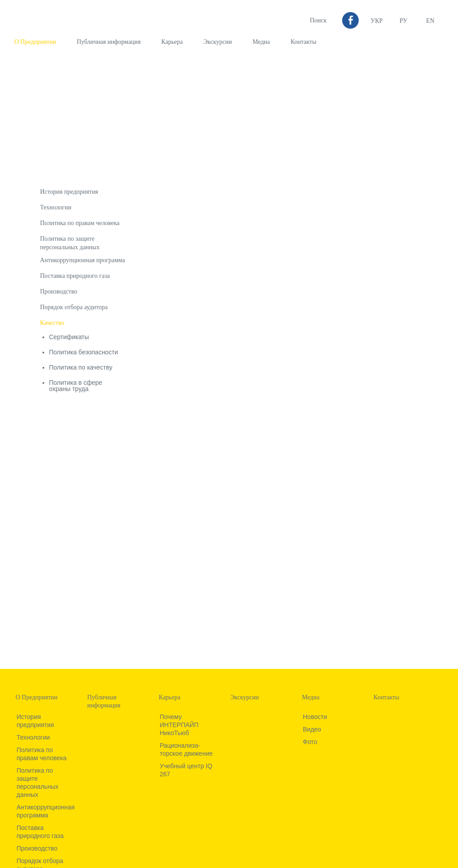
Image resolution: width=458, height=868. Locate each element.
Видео (312, 729)
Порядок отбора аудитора (74, 307)
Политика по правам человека (80, 223)
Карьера (172, 42)
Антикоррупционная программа (83, 260)
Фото (310, 742)
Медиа (261, 42)
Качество (52, 323)
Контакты (304, 42)
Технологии (56, 207)
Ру (403, 21)
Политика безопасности (84, 352)
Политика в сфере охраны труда (76, 386)
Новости (315, 717)
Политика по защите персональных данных (38, 783)
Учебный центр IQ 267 (186, 770)
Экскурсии (218, 42)
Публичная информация (108, 42)
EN (430, 21)
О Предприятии (35, 42)
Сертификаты (69, 337)
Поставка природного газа (75, 276)
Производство (59, 291)
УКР (376, 21)
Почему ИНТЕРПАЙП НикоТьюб (179, 725)
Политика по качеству (81, 367)
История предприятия (69, 192)
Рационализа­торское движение (186, 749)
